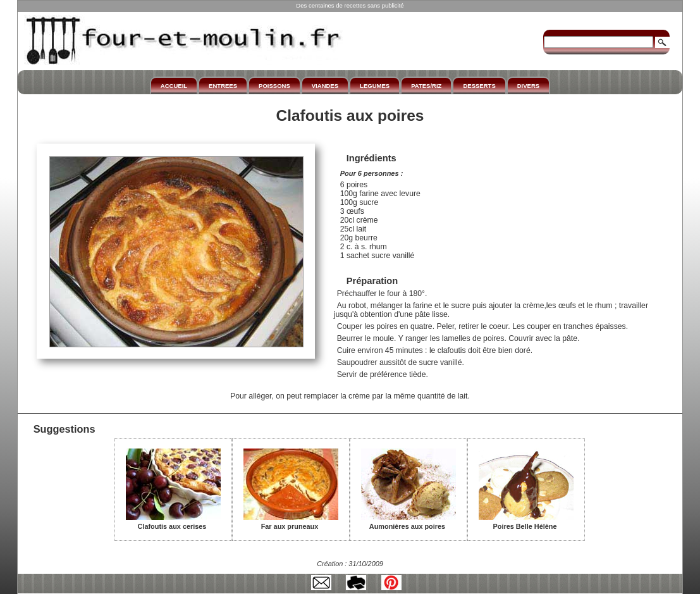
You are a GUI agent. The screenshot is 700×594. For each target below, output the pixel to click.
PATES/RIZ (426, 86)
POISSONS (274, 86)
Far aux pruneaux (291, 522)
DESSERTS (479, 86)
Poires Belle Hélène (526, 522)
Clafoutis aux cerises (173, 522)
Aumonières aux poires (408, 522)
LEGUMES (375, 86)
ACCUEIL (174, 86)
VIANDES (325, 86)
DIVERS (528, 86)
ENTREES (223, 86)
